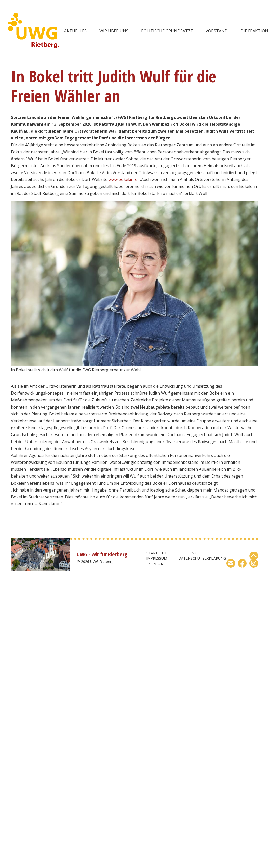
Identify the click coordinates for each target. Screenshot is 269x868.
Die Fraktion (254, 31)
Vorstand (217, 31)
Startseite (157, 553)
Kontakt (157, 564)
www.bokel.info (123, 179)
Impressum (157, 558)
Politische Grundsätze (167, 31)
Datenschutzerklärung (202, 558)
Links (194, 553)
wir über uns (114, 31)
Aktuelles (75, 31)
